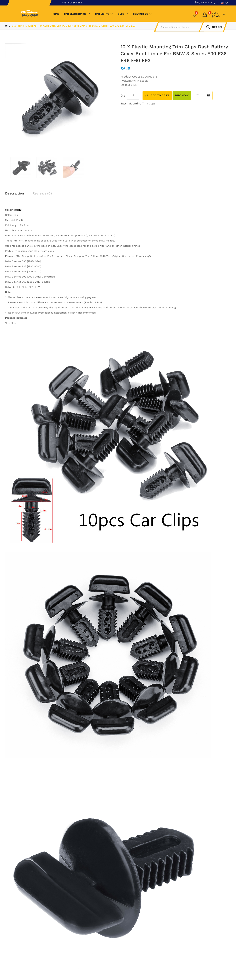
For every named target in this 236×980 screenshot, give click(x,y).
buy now (182, 95)
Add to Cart (160, 95)
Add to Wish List (198, 96)
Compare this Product (208, 96)
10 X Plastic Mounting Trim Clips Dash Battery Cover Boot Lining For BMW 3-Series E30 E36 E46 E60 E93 (73, 26)
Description (14, 193)
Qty (123, 95)
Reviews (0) (42, 193)
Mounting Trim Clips (142, 104)
